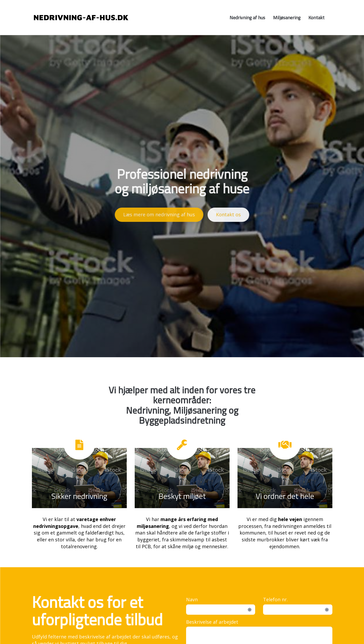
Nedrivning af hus (247, 18)
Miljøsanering (287, 18)
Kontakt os (229, 213)
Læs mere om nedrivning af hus (159, 213)
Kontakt (316, 18)
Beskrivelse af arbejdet (212, 622)
